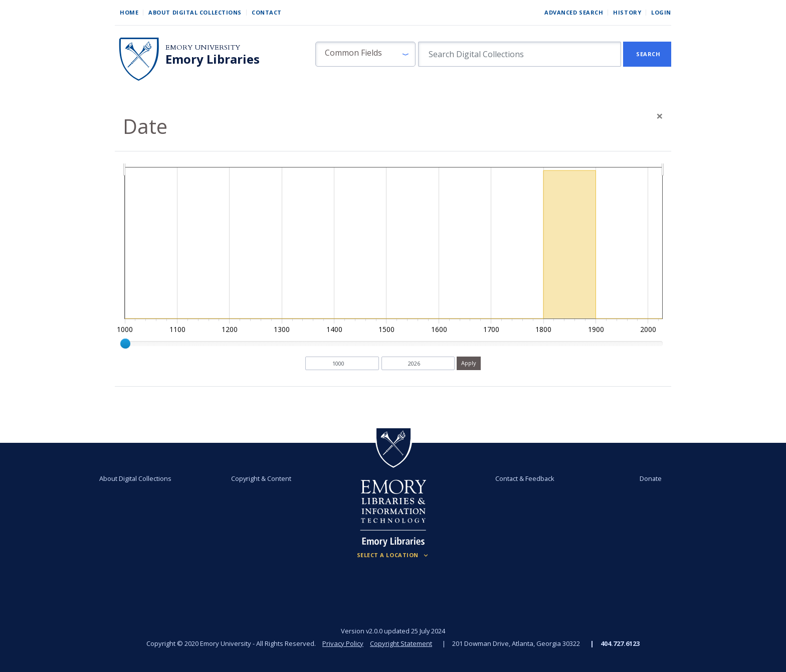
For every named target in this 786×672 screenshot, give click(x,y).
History (627, 12)
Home (129, 12)
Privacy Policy (343, 643)
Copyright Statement (401, 643)
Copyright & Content (261, 478)
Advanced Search (574, 12)
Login (661, 12)
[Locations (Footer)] (393, 555)
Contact (267, 12)
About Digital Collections (195, 12)
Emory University (203, 47)
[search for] (520, 54)
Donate (651, 478)
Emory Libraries (213, 59)
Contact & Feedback (525, 478)
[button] (365, 54)
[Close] (660, 116)
